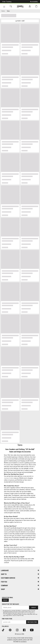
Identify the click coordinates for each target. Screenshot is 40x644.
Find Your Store (7, 619)
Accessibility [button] (34, 2)
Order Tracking (7, 2)
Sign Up (5, 600)
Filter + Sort (20, 21)
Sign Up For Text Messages (10, 604)
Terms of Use (27, 613)
